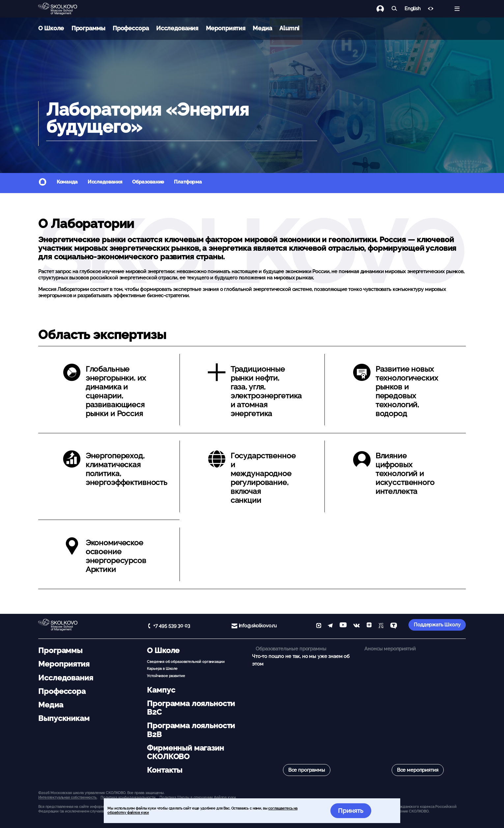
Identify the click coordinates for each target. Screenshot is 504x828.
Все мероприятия (418, 770)
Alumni (289, 28)
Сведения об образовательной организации (186, 662)
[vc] (381, 626)
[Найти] (394, 9)
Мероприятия (226, 28)
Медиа (262, 28)
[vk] (356, 626)
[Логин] (384, 9)
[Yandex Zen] (369, 626)
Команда (67, 182)
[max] (319, 626)
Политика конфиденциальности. (128, 797)
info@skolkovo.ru (258, 626)
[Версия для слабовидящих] (431, 9)
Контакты (165, 770)
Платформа (188, 182)
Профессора (131, 28)
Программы (88, 28)
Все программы (307, 770)
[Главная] (63, 9)
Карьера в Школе (162, 669)
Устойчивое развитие (166, 676)
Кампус (161, 690)
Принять (351, 811)
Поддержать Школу (437, 625)
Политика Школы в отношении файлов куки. (198, 797)
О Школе (51, 28)
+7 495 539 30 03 (172, 626)
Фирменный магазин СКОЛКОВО (185, 752)
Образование (148, 182)
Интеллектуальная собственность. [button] (68, 797)
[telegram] (330, 626)
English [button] (413, 9)
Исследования (177, 28)
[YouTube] (343, 626)
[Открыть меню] (457, 9)
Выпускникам (64, 718)
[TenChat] (394, 626)
